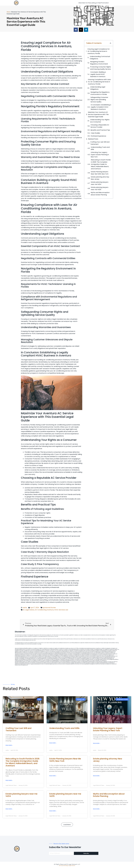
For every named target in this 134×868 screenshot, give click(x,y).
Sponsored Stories (49, 608)
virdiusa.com (52, 653)
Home (8, 12)
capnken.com (36, 648)
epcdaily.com (83, 656)
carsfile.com (94, 658)
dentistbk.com (58, 660)
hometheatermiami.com (105, 663)
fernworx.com (54, 651)
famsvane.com (17, 658)
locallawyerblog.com (66, 652)
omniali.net (81, 651)
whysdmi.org (102, 654)
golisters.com (58, 662)
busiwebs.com (55, 663)
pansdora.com (43, 662)
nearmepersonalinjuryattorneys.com (102, 660)
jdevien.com (67, 655)
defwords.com (27, 653)
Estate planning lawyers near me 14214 (100, 183)
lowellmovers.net (54, 652)
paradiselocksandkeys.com (86, 658)
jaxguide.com (23, 654)
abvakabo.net (83, 648)
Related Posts (93, 139)
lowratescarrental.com (108, 654)
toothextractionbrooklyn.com (20, 661)
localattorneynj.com (79, 663)
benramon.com (40, 663)
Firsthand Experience (98, 136)
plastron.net (41, 654)
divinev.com (70, 653)
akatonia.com (86, 657)
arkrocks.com (38, 662)
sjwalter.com (115, 654)
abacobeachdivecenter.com (41, 651)
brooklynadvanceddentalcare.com (21, 656)
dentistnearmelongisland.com (54, 658)
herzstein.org (62, 651)
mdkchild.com (46, 648)
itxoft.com (21, 665)
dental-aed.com (98, 652)
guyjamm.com (84, 649)
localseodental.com (95, 655)
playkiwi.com (74, 660)
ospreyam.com (32, 652)
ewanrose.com (57, 664)
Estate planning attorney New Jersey (100, 178)
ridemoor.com (111, 655)
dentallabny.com (23, 658)
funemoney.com (35, 663)
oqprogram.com (109, 648)
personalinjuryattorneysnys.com (26, 663)
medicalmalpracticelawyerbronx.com (61, 653)
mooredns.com (18, 657)
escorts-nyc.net (30, 656)
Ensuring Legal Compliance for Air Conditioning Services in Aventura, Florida (99, 51)
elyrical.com (33, 651)
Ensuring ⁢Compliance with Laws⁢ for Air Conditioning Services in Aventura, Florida (99, 82)
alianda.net (21, 648)
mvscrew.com (48, 652)
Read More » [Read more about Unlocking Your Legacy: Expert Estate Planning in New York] (97, 743)
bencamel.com (69, 660)
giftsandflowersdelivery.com (29, 648)
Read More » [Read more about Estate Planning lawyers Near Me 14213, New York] (53, 776)
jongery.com (102, 649)
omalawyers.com (35, 655)
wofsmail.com (24, 655)
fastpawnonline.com (48, 656)
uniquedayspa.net (38, 664)
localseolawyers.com (95, 654)
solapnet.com (99, 658)
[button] (76, 30)
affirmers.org (70, 663)
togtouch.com (78, 656)
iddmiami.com (109, 664)
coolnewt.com (60, 663)
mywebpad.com (43, 652)
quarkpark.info (88, 664)
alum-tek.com (89, 652)
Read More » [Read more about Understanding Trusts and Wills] (53, 743)
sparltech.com (25, 665)
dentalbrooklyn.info (78, 655)
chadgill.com (41, 648)
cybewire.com (104, 656)
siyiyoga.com (94, 661)
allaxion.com (109, 653)
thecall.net (27, 654)
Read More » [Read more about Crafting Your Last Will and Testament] (9, 745)
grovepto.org (69, 664)
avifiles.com (53, 660)
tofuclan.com (79, 661)
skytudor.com (23, 651)
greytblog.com (75, 662)
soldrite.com (89, 661)
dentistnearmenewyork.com (25, 657)
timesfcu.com (88, 656)
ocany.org (83, 664)
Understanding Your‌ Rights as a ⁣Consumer (100, 121)
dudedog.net (97, 649)
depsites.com (107, 662)
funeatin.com (84, 661)
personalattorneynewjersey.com (91, 648)
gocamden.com (32, 653)
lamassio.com (17, 663)
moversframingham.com (63, 658)
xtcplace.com (89, 663)
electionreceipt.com (100, 662)
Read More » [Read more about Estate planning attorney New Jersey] (97, 776)
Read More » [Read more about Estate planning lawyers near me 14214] (9, 809)
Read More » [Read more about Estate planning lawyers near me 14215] (53, 811)
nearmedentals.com (24, 660)
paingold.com (93, 664)
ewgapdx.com (58, 655)
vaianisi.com (99, 656)
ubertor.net (93, 652)
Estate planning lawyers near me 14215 (100, 188)
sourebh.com (110, 651)
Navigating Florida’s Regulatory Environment (99, 63)
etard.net (34, 662)
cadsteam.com (52, 655)
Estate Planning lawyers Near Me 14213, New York (100, 173)
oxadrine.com (41, 657)
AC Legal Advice (29, 610)
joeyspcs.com (35, 660)
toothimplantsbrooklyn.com (57, 656)
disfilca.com (74, 664)
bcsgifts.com (36, 654)
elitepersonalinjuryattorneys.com (99, 657)
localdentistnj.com (63, 648)
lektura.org (22, 652)
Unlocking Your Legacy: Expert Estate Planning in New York (100, 155)
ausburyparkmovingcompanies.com (108, 658)
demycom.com (27, 652)
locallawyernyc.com (42, 660)
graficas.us (99, 648)
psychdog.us (55, 657)
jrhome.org (65, 663)
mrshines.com (72, 654)
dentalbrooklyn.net (18, 655)
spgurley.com (29, 655)
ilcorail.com (90, 657)
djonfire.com (94, 663)
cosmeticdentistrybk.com (46, 649)
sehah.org (85, 663)
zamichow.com (49, 651)
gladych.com (99, 651)
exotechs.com (30, 649)
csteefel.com (104, 648)
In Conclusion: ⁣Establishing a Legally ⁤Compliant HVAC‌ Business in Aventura (101, 107)
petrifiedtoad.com (105, 651)
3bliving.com (51, 657)
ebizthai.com (89, 655)
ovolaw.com (80, 662)
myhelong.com (104, 661)
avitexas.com (84, 655)
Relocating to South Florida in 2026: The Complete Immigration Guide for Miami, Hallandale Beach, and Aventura (101, 164)
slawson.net (34, 649)
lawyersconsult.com (63, 664)
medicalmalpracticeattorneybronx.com (109, 652)
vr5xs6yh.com (106, 655)
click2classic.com (92, 660)
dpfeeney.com (17, 660)
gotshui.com (59, 652)
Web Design (66, 866)
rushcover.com (73, 648)
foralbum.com (60, 657)
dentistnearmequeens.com (87, 654)
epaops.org (99, 663)
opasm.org (111, 662)
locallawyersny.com (29, 661)
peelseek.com (112, 663)
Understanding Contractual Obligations (100, 58)
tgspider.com (17, 652)
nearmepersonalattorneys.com (32, 658)
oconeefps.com (52, 648)
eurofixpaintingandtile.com (68, 657)
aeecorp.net (17, 648)
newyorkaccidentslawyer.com (66, 662)
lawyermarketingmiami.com (78, 653)
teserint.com (45, 661)
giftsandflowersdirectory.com (112, 656)
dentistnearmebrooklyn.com (110, 657)
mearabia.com (73, 656)
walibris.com (30, 662)
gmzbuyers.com (46, 655)
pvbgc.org (74, 663)
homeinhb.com (30, 660)
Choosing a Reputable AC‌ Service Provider (100, 126)
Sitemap (61, 866)
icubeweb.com (48, 660)
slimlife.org (89, 651)
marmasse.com (103, 664)
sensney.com (67, 649)
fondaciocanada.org (85, 660)
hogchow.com (115, 648)
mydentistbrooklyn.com (72, 658)
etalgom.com (41, 655)
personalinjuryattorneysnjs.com (39, 656)
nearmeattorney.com (78, 654)
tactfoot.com (98, 664)
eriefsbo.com (40, 661)
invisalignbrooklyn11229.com (114, 660)
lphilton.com (113, 653)
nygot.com (29, 664)
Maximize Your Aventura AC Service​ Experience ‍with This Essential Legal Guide (98, 114)
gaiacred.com (50, 661)
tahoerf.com (117, 649)
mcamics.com (42, 653)
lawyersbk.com (94, 656)
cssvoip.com (32, 654)
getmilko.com (99, 661)
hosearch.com (79, 660)
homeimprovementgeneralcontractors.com (69, 661)
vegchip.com (57, 648)
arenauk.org (77, 651)
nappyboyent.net (24, 664)
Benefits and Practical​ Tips (100, 130)
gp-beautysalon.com (34, 657)
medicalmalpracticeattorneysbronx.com (89, 662)
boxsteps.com (46, 657)
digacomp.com (28, 651)
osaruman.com (18, 654)
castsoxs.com (101, 655)
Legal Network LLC (74, 864)
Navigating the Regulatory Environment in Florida (100, 93)
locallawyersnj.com (82, 652)
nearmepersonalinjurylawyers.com (89, 653)
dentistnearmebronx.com (19, 653)
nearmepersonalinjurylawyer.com (21, 649)
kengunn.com (39, 649)
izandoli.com (45, 663)
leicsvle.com (50, 663)
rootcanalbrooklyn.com (66, 656)
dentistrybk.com (76, 657)
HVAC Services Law (61, 610)
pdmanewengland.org (50, 664)
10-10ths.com (78, 648)
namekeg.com (17, 651)
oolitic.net (85, 651)
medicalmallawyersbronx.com (101, 653)
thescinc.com (62, 649)
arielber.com (81, 657)
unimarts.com (72, 652)
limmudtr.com (49, 662)
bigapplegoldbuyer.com (57, 661)
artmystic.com (79, 664)
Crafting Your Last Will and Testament (100, 143)
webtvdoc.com (72, 651)
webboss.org (47, 653)
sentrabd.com (94, 651)
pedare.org (68, 648)
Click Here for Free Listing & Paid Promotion (94, 3)
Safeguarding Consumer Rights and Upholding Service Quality (99, 100)
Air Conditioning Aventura (44, 610)
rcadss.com (115, 662)
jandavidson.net (18, 664)
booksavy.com (72, 655)
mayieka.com (112, 649)
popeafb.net (57, 654)
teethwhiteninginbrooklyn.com (43, 658)
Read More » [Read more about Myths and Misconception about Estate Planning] (97, 809)
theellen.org (62, 655)
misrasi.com (77, 652)
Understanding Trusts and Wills (100, 148)
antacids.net (37, 652)
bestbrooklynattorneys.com (64, 654)
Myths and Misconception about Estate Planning (100, 194)
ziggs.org (32, 664)
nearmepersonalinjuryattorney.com (21, 662)
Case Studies (95, 133)
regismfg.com (63, 660)
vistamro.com (43, 664)
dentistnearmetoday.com (55, 649)
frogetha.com (107, 649)
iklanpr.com (93, 649)
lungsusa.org (54, 662)
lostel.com (17, 665)
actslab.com (88, 649)
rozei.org (58, 651)
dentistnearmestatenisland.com (49, 654)
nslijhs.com (115, 651)
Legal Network (72, 866)
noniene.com (67, 651)
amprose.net (37, 653)
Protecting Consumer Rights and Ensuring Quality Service (100, 68)
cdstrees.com (114, 664)
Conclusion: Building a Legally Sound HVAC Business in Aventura (98, 74)
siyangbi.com (35, 661)
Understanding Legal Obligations (98, 88)
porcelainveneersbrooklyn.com (75, 649)
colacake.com (79, 658)
